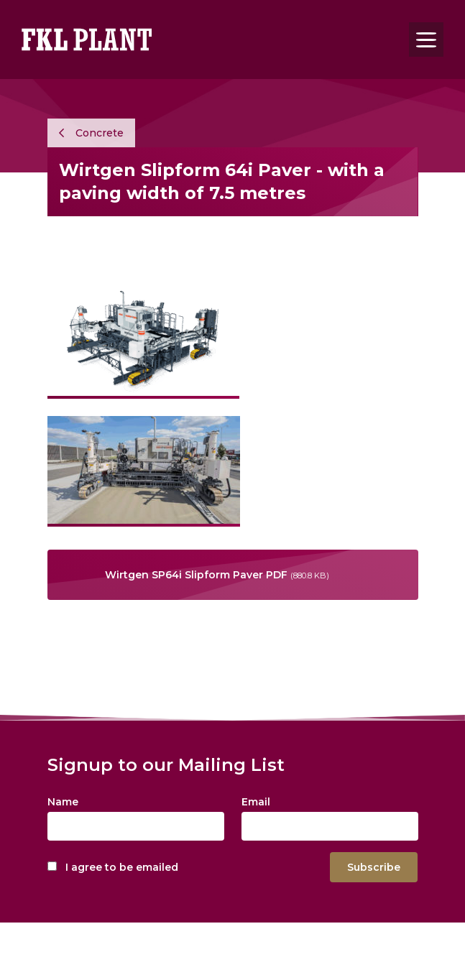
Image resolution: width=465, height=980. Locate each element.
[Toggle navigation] (426, 40)
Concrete (91, 133)
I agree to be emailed (122, 867)
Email (256, 802)
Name (63, 802)
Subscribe (374, 867)
